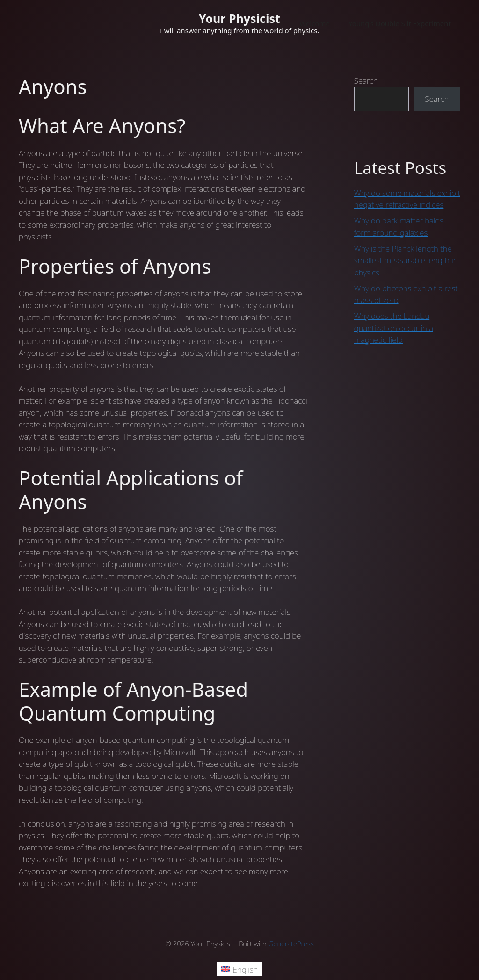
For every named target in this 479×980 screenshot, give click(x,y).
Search (366, 81)
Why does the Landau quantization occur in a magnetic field (394, 328)
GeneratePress (291, 944)
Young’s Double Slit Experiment (400, 23)
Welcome (315, 23)
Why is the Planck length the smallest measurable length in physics (406, 260)
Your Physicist (239, 18)
